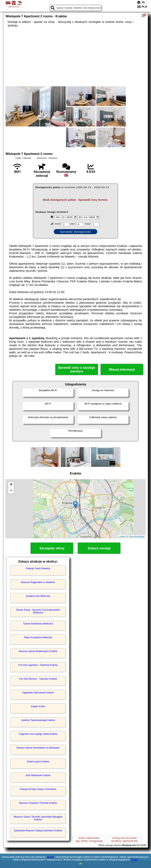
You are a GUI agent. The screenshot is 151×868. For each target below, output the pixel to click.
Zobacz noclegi (99, 548)
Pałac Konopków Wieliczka (38, 637)
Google (50, 857)
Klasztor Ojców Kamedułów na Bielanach (38, 748)
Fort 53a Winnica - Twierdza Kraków (38, 679)
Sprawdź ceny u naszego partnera (77, 369)
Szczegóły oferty (52, 548)
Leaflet (122, 537)
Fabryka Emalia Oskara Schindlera (38, 789)
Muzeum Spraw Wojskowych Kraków (38, 651)
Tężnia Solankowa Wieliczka (38, 624)
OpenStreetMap (137, 537)
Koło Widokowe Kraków (38, 775)
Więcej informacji (122, 370)
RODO (135, 860)
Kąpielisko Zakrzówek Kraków (38, 693)
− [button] (11, 491)
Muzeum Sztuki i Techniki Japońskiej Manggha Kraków (38, 818)
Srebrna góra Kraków (38, 762)
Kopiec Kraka (38, 706)
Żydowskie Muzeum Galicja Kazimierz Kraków (38, 831)
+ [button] (11, 485)
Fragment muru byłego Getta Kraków (38, 734)
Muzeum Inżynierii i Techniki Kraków (38, 803)
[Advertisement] (75, 57)
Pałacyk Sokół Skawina (38, 568)
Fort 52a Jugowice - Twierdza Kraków (38, 665)
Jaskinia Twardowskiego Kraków (38, 720)
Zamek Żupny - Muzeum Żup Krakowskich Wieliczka (38, 611)
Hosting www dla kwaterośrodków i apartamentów (124, 839)
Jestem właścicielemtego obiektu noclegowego (89, 839)
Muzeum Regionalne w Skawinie (38, 582)
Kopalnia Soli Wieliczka (38, 596)
